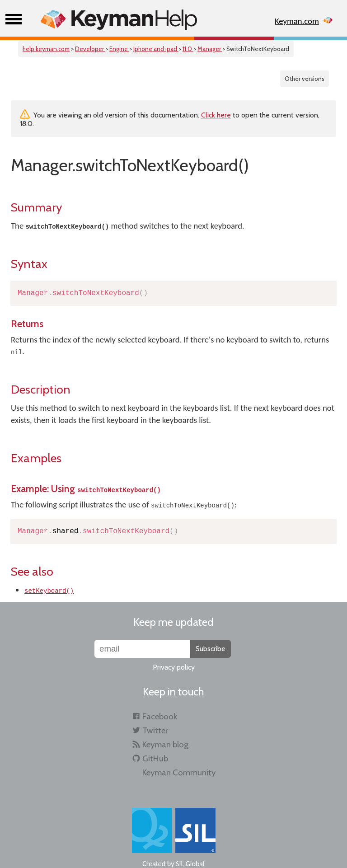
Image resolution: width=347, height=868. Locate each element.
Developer (90, 49)
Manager (210, 49)
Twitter (155, 730)
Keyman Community (179, 772)
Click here (216, 115)
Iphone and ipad (156, 49)
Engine (119, 49)
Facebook (160, 716)
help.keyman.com (46, 49)
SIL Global (190, 864)
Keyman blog (165, 744)
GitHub (155, 758)
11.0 (188, 49)
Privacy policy (174, 667)
